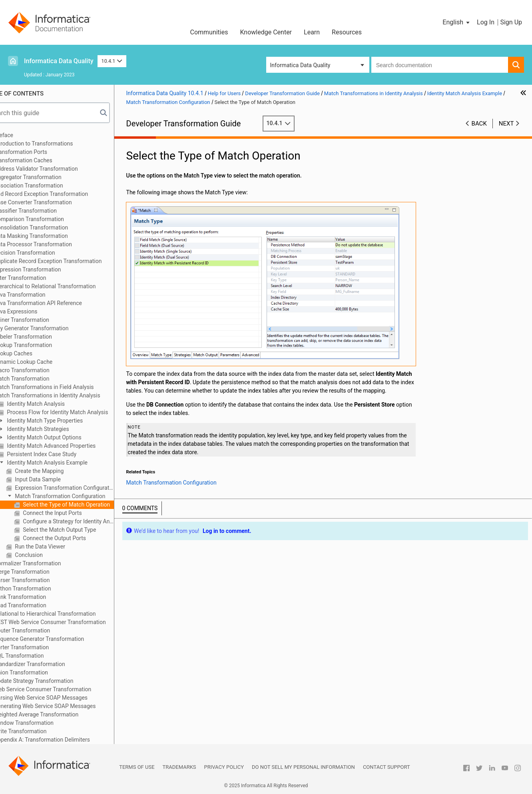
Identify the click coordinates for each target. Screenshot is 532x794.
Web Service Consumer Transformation (62, 689)
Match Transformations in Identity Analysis (66, 395)
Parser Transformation (41, 580)
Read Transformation (39, 605)
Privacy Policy (224, 767)
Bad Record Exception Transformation (60, 194)
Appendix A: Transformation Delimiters (61, 740)
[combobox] (440, 65)
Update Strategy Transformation (53, 681)
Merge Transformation (41, 572)
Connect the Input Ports (71, 513)
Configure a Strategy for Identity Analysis (87, 521)
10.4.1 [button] (112, 61)
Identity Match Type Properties (63, 421)
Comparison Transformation (48, 219)
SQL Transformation (38, 656)
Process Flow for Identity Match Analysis (76, 412)
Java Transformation (39, 295)
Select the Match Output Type (78, 530)
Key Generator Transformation (51, 328)
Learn (312, 32)
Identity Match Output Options (63, 437)
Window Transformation (43, 723)
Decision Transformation (44, 253)
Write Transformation (40, 731)
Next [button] (506, 124)
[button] (457, 22)
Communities (209, 32)
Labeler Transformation (42, 337)
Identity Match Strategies (57, 429)
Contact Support (387, 767)
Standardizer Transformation (49, 664)
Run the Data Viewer (59, 547)
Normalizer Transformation (47, 563)
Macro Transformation (41, 370)
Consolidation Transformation (50, 227)
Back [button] (479, 124)
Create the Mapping (58, 471)
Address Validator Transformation (55, 169)
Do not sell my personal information (303, 767)
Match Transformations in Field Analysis (63, 387)
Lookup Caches (32, 353)
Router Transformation (41, 630)
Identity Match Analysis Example (66, 463)
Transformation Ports (40, 152)
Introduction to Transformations (53, 144)
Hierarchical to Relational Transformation (64, 286)
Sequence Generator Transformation (58, 639)
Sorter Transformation (41, 647)
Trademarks (179, 767)
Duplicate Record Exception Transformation (67, 261)
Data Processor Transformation (52, 244)
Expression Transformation (47, 269)
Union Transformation (40, 672)
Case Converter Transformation (52, 202)
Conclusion (47, 555)
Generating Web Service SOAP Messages (64, 706)
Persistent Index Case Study (60, 454)
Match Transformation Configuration (79, 496)
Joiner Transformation (41, 320)
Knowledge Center (266, 32)
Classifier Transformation (45, 211)
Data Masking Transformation (50, 236)
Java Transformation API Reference (57, 303)
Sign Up (511, 22)
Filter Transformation (39, 278)
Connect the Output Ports (73, 538)
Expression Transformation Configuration (83, 488)
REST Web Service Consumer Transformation (69, 622)
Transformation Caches (42, 160)
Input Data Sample (56, 479)
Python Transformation (42, 589)
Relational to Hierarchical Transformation (64, 614)
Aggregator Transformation (47, 177)
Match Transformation (41, 379)
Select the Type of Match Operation (85, 505)
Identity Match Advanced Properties (70, 446)
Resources (347, 32)
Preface (23, 135)
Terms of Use (137, 767)
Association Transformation (48, 186)
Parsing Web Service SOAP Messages (60, 698)
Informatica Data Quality (59, 61)
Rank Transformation (39, 597)
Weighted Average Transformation (56, 714)
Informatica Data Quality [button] (300, 65)
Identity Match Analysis (54, 404)
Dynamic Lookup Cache (43, 362)
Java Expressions (35, 311)
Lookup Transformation (42, 345)
